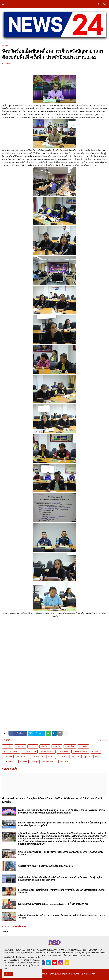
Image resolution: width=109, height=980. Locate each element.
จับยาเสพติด (63, 752)
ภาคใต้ (51, 757)
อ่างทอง (24, 762)
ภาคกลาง (8, 757)
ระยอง (98, 757)
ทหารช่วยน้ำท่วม (80, 752)
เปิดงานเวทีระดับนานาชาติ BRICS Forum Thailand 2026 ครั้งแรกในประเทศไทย (53, 904)
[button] (3, 4)
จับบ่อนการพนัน (47, 752)
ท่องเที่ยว (96, 752)
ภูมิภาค (87, 757)
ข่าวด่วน (57, 746)
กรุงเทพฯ (8, 746)
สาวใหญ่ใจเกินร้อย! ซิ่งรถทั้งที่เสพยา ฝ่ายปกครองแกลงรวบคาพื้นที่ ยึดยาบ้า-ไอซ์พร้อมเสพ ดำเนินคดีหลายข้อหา (61, 891)
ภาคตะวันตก (22, 757)
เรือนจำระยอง (10, 762)
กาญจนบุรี (20, 746)
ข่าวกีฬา (45, 746)
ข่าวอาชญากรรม (11, 752)
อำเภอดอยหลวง (49, 762)
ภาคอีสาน (76, 757)
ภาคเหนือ (63, 757)
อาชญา (35, 762)
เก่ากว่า (103, 740)
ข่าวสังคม (83, 746)
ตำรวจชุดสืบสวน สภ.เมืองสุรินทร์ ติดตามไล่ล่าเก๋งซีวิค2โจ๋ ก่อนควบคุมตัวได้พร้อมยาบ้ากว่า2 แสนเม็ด (53, 800)
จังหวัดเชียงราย (29, 752)
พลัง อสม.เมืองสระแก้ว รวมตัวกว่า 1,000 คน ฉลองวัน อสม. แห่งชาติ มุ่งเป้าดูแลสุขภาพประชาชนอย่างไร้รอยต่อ (62, 917)
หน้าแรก (6, 45)
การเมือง (33, 746)
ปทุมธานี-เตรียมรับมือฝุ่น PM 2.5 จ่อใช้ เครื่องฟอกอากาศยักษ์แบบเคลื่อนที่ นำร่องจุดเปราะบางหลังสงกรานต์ (61, 853)
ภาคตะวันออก (38, 757)
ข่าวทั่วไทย (70, 746)
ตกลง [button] (8, 974)
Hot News (64, 762)
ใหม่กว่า (7, 740)
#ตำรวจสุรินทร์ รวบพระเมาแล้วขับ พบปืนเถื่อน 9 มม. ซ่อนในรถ (45, 866)
